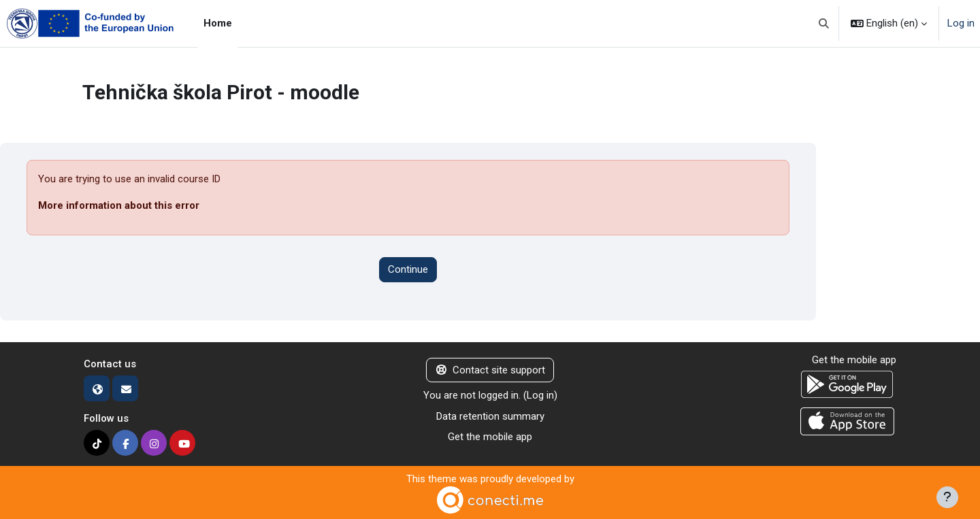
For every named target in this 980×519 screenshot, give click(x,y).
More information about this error (119, 205)
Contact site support (490, 370)
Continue (408, 269)
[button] (824, 23)
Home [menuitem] (218, 23)
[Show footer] (947, 497)
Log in (961, 23)
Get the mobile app (490, 437)
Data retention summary (490, 416)
